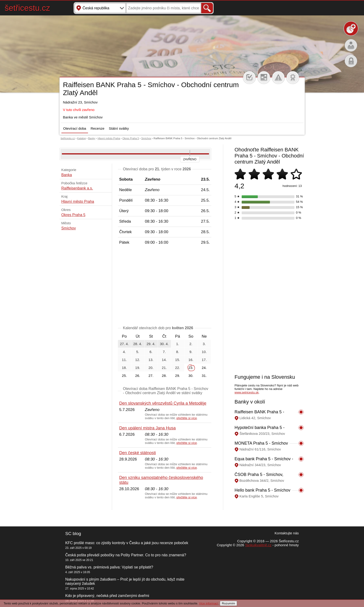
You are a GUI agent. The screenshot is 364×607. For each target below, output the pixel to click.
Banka (67, 175)
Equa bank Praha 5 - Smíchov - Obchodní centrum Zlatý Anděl (264, 461)
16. (191, 360)
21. (164, 368)
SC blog (73, 534)
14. (164, 360)
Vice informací (209, 603)
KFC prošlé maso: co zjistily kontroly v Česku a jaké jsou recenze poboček (127, 543)
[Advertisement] (165, 286)
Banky (92, 138)
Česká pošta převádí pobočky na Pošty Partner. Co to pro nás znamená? (126, 555)
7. (164, 352)
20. (151, 368)
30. (191, 376)
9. (191, 352)
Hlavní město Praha (109, 138)
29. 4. (151, 344)
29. (178, 376)
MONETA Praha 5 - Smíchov (261, 443)
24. (204, 368)
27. (151, 376)
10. (204, 352)
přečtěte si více (187, 418)
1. (178, 344)
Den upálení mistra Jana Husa (148, 428)
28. (164, 376)
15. (178, 360)
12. (138, 360)
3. (204, 344)
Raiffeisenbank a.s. (77, 188)
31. (204, 376)
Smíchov (146, 138)
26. (138, 376)
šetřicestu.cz (27, 8)
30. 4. (164, 344)
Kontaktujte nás (287, 533)
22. (178, 368)
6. (151, 352)
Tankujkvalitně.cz (258, 545)
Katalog (81, 138)
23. (191, 368)
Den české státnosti (138, 453)
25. (124, 376)
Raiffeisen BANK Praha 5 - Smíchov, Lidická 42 (260, 414)
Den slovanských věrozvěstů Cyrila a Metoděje (163, 403)
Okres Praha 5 (131, 138)
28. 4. (138, 344)
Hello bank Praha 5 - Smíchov (263, 490)
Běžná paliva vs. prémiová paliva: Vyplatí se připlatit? (109, 567)
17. (204, 360)
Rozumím (228, 603)
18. (124, 368)
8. (178, 352)
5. (138, 352)
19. (138, 368)
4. (124, 352)
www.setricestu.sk (247, 392)
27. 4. (124, 344)
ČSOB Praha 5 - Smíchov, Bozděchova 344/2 (259, 477)
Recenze (97, 128)
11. (124, 360)
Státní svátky (119, 128)
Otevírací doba (75, 128)
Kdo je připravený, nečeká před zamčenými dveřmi (107, 596)
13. (151, 360)
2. (191, 344)
